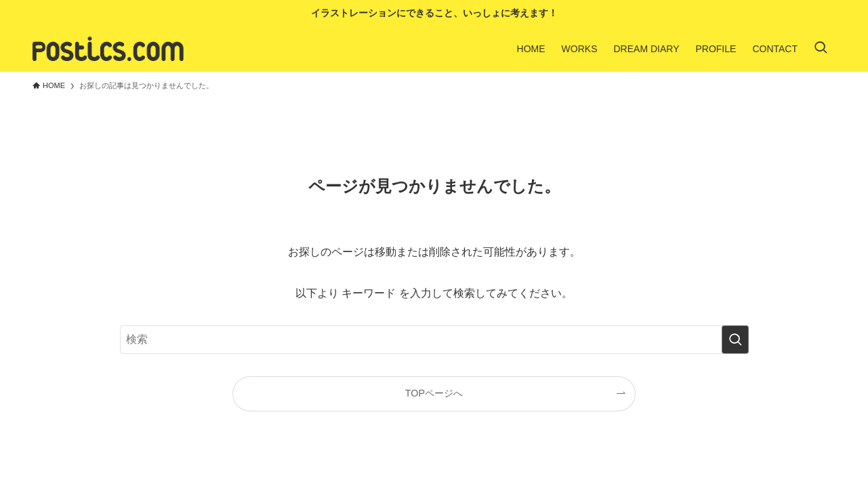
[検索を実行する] (735, 340)
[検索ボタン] (821, 49)
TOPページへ (434, 393)
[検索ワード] (434, 340)
